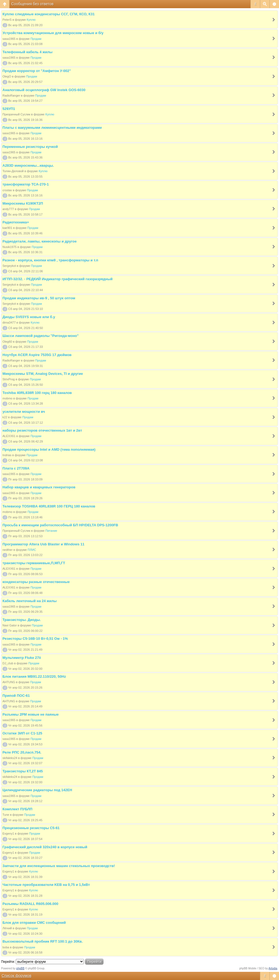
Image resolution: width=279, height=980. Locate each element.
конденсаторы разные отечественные (36, 582)
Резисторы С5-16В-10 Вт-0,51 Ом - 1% (35, 639)
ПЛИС (32, 550)
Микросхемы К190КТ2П (23, 203)
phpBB (20, 968)
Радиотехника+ (16, 222)
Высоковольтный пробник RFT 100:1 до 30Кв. (43, 941)
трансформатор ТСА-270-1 (26, 184)
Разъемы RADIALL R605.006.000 (30, 904)
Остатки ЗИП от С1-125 (22, 733)
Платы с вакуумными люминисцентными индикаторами (52, 128)
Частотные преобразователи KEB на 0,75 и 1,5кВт (46, 885)
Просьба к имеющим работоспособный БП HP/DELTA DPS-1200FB (60, 525)
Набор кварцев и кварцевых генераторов (39, 487)
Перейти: (8, 962)
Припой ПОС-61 (16, 696)
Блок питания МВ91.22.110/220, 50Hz (34, 676)
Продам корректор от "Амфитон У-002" (37, 71)
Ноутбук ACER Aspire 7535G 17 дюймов (37, 355)
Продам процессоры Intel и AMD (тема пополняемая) (49, 449)
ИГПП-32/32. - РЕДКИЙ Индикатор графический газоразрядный (57, 279)
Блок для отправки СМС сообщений (34, 923)
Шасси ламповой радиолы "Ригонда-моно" (41, 336)
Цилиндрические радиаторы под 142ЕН (37, 790)
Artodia (273, 968)
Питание (51, 531)
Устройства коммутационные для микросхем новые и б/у (53, 33)
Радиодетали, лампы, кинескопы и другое (40, 241)
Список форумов (16, 976)
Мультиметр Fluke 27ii (22, 658)
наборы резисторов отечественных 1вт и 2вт (42, 430)
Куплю (31, 20)
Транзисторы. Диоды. (22, 620)
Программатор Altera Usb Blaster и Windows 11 (43, 544)
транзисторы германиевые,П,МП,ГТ (34, 563)
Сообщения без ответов (32, 4)
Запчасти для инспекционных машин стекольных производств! (59, 866)
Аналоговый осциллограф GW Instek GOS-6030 (44, 90)
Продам (36, 39)
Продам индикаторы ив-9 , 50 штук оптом (39, 298)
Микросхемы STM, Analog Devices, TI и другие (43, 374)
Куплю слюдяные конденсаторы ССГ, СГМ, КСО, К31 (48, 14)
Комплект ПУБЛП (17, 809)
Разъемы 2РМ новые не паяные (31, 714)
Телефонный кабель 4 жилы (28, 52)
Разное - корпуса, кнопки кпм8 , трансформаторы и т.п (50, 260)
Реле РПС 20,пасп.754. (22, 752)
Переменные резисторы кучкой (30, 147)
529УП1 (9, 109)
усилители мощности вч (24, 412)
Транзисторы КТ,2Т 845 (23, 771)
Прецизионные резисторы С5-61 (31, 828)
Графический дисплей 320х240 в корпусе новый (45, 847)
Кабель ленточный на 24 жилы (30, 601)
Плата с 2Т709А (16, 468)
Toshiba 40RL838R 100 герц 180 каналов (37, 393)
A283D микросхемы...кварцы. (28, 165)
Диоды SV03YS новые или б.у (29, 317)
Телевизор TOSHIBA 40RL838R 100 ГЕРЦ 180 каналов (49, 506)
